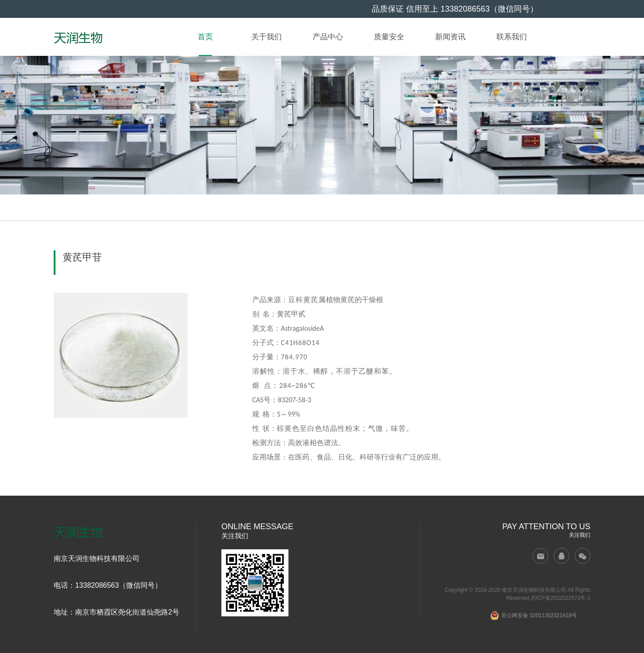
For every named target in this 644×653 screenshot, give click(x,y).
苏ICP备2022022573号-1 (561, 598)
